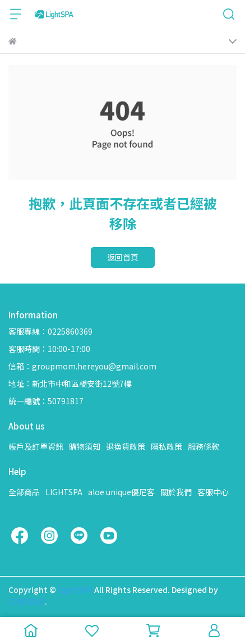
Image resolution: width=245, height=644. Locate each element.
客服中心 (213, 492)
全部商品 (24, 492)
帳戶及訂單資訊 (36, 446)
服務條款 (204, 446)
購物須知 (85, 446)
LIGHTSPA (64, 492)
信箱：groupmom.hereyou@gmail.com (82, 366)
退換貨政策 (126, 446)
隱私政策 (167, 446)
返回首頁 (123, 257)
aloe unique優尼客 (121, 492)
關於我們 (176, 492)
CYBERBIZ (27, 601)
